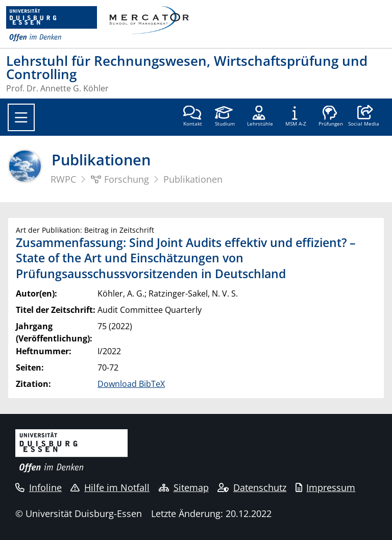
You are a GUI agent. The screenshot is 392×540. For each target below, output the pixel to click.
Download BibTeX (131, 384)
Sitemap (184, 487)
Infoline (39, 487)
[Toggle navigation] (21, 117)
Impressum (326, 487)
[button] (364, 117)
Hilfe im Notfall (110, 487)
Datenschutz (252, 487)
